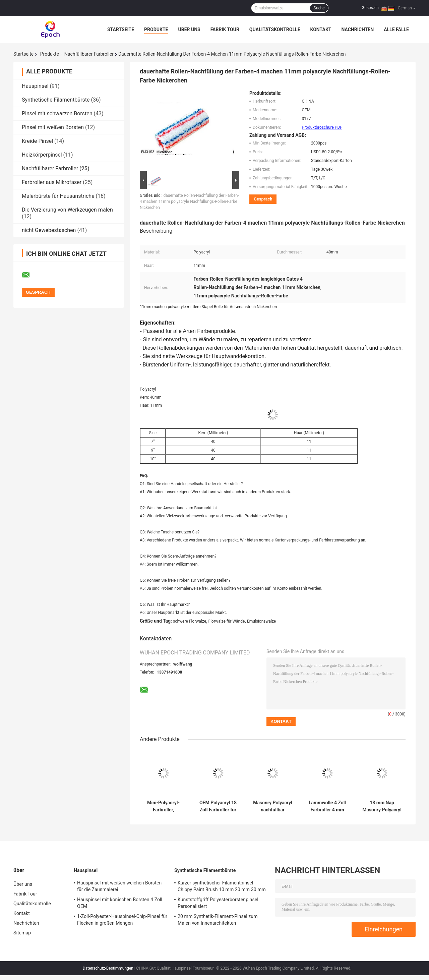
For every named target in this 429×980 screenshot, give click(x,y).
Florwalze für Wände (227, 621)
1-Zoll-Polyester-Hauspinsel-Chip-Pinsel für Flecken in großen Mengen (122, 920)
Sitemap (22, 933)
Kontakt (321, 30)
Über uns (189, 30)
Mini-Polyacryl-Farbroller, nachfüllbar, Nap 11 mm (163, 806)
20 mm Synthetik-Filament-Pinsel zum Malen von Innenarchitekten (218, 920)
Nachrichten (357, 30)
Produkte (156, 30)
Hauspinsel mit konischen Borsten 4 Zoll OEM (120, 903)
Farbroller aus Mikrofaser (52, 182)
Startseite (121, 30)
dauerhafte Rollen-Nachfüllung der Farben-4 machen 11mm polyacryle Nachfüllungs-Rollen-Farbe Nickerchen (189, 201)
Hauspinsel (35, 86)
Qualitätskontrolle (275, 30)
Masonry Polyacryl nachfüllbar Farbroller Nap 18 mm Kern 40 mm (273, 806)
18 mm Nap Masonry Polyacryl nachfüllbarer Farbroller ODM (382, 806)
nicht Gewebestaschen (49, 230)
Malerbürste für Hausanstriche (58, 196)
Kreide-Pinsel (37, 141)
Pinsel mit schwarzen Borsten (57, 113)
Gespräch (370, 8)
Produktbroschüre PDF (322, 127)
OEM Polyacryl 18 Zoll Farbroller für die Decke (218, 806)
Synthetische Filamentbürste (56, 100)
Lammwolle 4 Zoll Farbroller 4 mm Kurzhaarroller (327, 806)
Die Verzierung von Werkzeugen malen (67, 210)
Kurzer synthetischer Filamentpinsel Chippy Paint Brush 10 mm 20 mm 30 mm (222, 886)
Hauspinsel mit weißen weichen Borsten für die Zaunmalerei (119, 886)
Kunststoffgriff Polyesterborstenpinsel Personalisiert (218, 903)
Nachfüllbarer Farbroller (89, 54)
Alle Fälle (396, 30)
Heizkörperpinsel (42, 155)
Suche (319, 8)
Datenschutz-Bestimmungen (108, 968)
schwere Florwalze (190, 621)
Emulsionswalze (261, 621)
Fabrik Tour (225, 30)
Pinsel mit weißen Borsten (53, 127)
